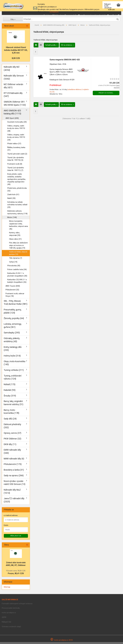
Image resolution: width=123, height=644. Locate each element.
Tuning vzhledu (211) (14, 372)
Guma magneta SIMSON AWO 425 (65, 62)
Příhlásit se (16, 538)
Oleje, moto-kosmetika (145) (14, 365)
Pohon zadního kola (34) (17, 271)
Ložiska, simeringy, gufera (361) (13, 327)
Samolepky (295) (12, 335)
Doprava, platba (72, 15)
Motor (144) (12, 219)
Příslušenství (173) (13, 466)
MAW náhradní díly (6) (14, 461)
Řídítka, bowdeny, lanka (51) (16, 151)
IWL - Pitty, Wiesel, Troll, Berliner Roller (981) (16, 304)
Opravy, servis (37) (12, 435)
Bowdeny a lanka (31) (14, 472)
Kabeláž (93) (10, 392)
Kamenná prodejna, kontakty (96, 15)
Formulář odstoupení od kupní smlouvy (17, 605)
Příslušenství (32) (12, 292)
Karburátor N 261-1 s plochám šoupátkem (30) (17, 276)
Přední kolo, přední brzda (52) (17, 191)
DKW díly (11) (10, 446)
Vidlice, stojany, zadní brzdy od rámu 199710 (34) (16, 139)
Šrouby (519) (10, 398)
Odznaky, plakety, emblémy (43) (12, 342)
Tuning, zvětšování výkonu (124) (13, 379)
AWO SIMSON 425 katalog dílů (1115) (12, 114)
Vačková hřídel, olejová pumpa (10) (18, 255)
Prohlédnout (55, 87)
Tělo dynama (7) (16, 260)
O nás (116, 15)
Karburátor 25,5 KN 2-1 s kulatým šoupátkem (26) (17, 283)
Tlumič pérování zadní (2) (17, 156)
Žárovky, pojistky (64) (14, 320)
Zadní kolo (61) (13, 196)
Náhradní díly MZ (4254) (12, 70)
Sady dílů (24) (10, 421)
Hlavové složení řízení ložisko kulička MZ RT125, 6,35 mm (16, 52)
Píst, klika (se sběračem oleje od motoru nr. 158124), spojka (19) (18, 247)
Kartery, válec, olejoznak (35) (15, 236)
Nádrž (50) (11, 200)
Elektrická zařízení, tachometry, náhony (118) (17, 214)
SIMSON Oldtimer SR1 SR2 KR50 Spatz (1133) (15, 105)
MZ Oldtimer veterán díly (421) (13, 88)
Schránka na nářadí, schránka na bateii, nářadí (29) (17, 207)
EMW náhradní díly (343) (12, 453)
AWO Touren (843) (13, 288)
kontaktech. (54, 12)
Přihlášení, (57, 15)
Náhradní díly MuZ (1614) (12, 493)
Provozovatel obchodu (11, 610)
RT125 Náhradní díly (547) (13, 97)
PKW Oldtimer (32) (12, 441)
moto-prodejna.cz (9, 615)
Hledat (46, 15)
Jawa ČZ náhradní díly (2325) (14, 502)
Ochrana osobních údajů (11, 628)
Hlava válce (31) (15, 241)
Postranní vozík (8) (15, 166)
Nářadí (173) (10, 386)
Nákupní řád (6, 624)
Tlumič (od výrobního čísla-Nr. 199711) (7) (16, 171)
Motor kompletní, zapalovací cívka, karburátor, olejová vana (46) (18, 227)
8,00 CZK (16, 60)
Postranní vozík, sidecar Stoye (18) (15, 297)
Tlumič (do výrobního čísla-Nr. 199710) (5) (16, 161)
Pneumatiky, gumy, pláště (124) (13, 313)
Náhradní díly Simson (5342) (14, 79)
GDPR (4, 619)
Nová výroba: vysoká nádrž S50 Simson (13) (15, 485)
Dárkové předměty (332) (12, 428)
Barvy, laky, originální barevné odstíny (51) (14, 405)
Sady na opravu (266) (14, 477)
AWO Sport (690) (12, 120)
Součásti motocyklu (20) (17, 124)
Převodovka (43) (14, 268)
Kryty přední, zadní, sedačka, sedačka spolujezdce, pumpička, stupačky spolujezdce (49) (16, 181)
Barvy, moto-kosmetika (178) (11, 413)
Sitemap (7, 589)
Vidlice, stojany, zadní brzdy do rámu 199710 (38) (16, 130)
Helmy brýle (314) (12, 358)
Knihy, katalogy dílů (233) (13, 351)
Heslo (6, 527)
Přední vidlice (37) (14, 146)
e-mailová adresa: (11, 517)
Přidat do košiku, (106, 95)
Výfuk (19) (13, 264)
